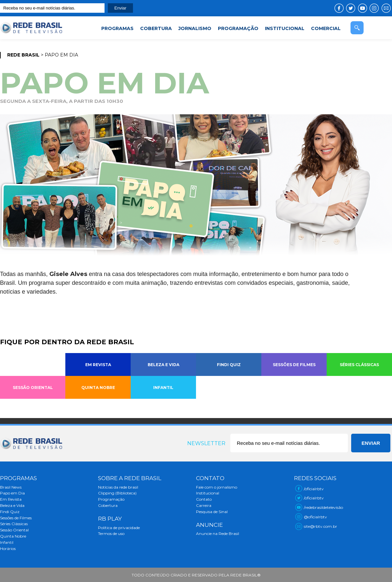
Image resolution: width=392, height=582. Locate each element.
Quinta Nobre (13, 536)
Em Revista (11, 499)
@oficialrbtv (315, 517)
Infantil (7, 542)
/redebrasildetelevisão (323, 507)
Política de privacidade (119, 528)
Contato (204, 499)
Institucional (208, 493)
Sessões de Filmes (16, 518)
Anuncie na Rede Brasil (218, 533)
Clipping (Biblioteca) (117, 493)
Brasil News (11, 487)
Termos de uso (111, 533)
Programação (111, 499)
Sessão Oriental (14, 530)
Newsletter (206, 443)
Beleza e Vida (12, 505)
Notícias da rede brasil (118, 487)
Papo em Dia (12, 493)
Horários (8, 549)
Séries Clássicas (14, 524)
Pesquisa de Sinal (212, 512)
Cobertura (108, 505)
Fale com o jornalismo (217, 487)
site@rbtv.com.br (320, 526)
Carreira (204, 505)
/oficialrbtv (314, 489)
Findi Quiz (10, 512)
